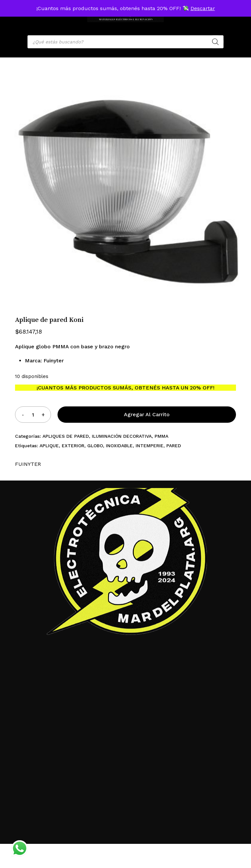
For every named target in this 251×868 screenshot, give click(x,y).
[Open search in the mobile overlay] (125, 42)
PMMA (161, 436)
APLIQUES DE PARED (66, 436)
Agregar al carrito (147, 414)
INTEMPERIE (150, 446)
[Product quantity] (33, 414)
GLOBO (95, 446)
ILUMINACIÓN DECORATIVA (122, 436)
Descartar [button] (203, 8)
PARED (174, 446)
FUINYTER (28, 464)
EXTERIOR (73, 446)
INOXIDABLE (119, 446)
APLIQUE (49, 446)
